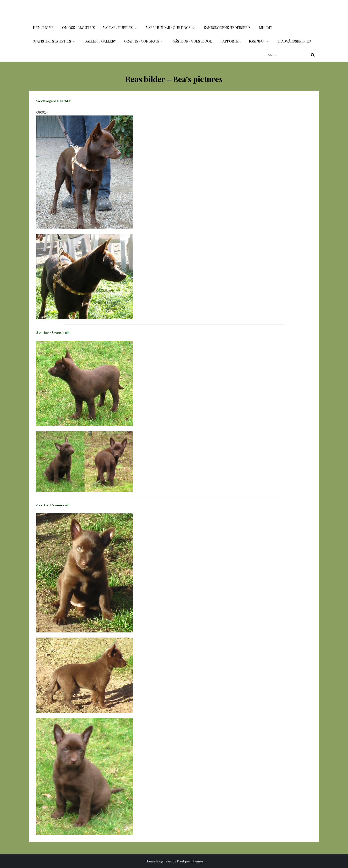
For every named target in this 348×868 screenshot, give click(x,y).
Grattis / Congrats (144, 41)
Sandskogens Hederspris (227, 28)
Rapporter (230, 41)
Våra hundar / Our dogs (171, 28)
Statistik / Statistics (54, 41)
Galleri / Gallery (100, 41)
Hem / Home (43, 28)
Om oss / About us (78, 28)
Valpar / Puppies (120, 28)
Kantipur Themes (190, 861)
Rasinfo (259, 41)
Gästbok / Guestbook (192, 41)
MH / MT (266, 28)
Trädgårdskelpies (294, 41)
